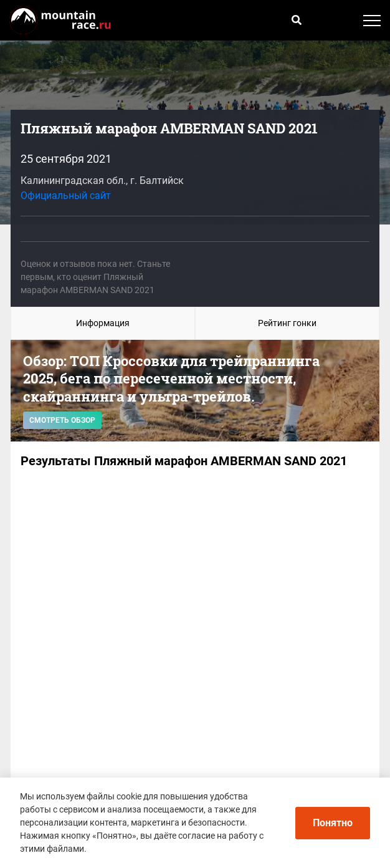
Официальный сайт (66, 195)
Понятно (333, 823)
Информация (103, 323)
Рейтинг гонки (287, 323)
